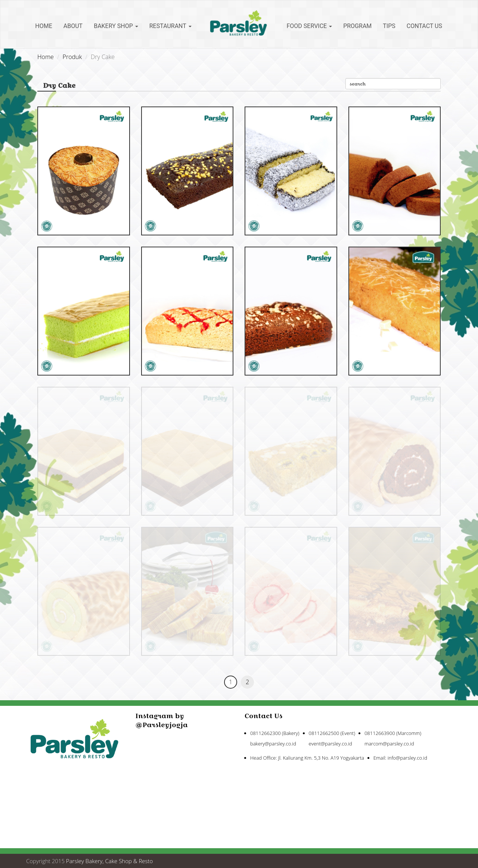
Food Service (310, 26)
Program (357, 26)
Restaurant (170, 26)
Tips (389, 26)
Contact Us (424, 26)
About (73, 26)
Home (44, 26)
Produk (72, 57)
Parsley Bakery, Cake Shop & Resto (110, 861)
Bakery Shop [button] (116, 26)
